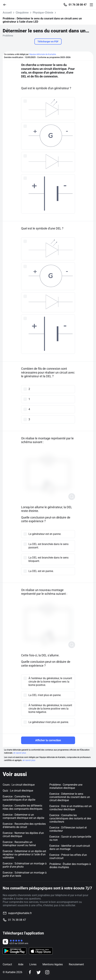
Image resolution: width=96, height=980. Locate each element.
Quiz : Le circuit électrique (18, 791)
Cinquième (22, 13)
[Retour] (6, 4)
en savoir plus (20, 753)
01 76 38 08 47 (78, 5)
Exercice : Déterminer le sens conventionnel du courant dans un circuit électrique (70, 797)
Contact (7, 964)
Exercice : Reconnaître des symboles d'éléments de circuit (24, 825)
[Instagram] (47, 972)
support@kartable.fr (20, 913)
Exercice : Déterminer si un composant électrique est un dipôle (23, 816)
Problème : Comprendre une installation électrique (66, 786)
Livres (33, 964)
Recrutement (76, 964)
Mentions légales (53, 964)
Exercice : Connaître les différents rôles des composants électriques (23, 807)
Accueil (7, 13)
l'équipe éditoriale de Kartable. (43, 54)
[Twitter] (39, 972)
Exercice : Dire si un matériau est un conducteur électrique (71, 808)
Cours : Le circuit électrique (19, 785)
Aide (21, 964)
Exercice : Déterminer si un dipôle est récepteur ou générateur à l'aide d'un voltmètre (24, 854)
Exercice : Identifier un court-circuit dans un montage (70, 847)
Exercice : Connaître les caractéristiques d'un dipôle (19, 798)
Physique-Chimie (43, 13)
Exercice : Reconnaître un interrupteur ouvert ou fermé (19, 844)
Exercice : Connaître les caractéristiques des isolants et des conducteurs (70, 818)
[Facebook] (30, 972)
